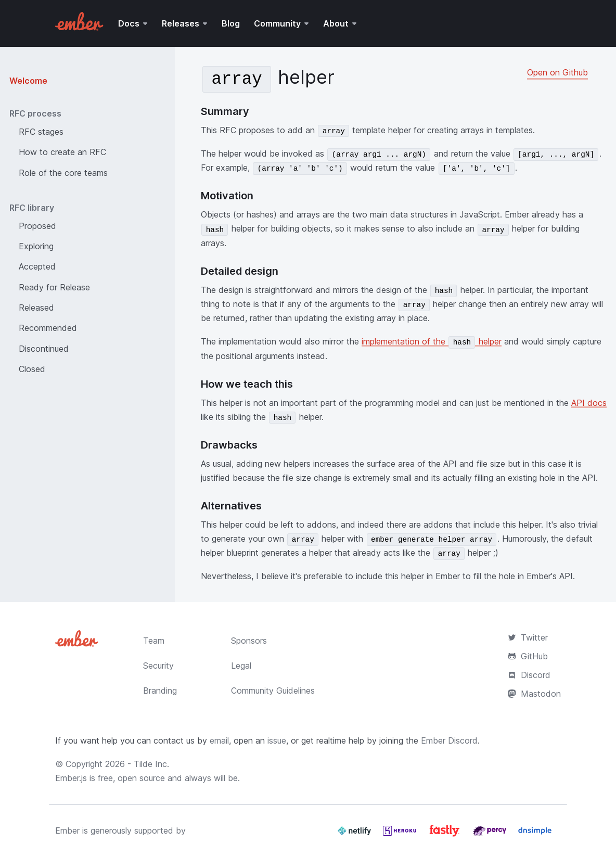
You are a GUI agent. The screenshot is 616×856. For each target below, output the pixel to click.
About (336, 23)
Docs (129, 23)
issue (277, 740)
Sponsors (249, 641)
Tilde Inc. (151, 764)
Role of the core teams (63, 173)
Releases (181, 23)
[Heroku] (401, 835)
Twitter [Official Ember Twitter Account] (528, 637)
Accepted (37, 266)
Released (36, 308)
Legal (241, 666)
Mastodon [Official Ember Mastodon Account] (534, 694)
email (219, 740)
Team (154, 641)
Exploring (36, 246)
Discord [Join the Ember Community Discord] (529, 675)
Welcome (28, 81)
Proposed (37, 226)
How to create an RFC (62, 152)
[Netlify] (356, 835)
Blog (231, 23)
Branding (160, 691)
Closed (32, 369)
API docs (589, 403)
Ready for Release (54, 287)
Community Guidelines (273, 691)
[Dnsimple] (535, 835)
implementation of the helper (432, 341)
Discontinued (44, 349)
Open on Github (557, 72)
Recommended (48, 328)
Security (158, 666)
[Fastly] (446, 835)
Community (277, 23)
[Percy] (491, 835)
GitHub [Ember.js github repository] (528, 656)
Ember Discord (449, 740)
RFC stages (41, 132)
